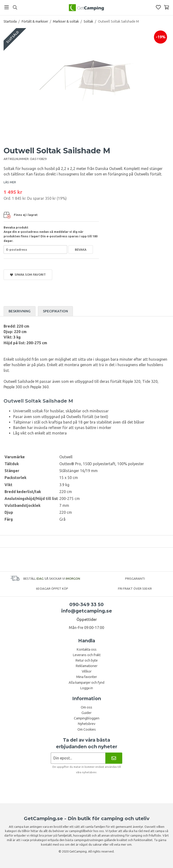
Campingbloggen (87, 718)
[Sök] (15, 7)
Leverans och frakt (87, 655)
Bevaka (81, 249)
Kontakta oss (86, 649)
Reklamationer (86, 666)
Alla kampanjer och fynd (86, 683)
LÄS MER (10, 182)
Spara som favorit (28, 275)
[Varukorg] (166, 7)
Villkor (87, 671)
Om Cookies (87, 729)
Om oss (86, 707)
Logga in (86, 688)
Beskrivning (20, 311)
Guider (86, 713)
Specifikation (55, 311)
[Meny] (7, 7)
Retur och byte (86, 660)
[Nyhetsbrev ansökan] (78, 758)
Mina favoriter (87, 677)
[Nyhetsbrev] (114, 758)
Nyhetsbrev (86, 724)
